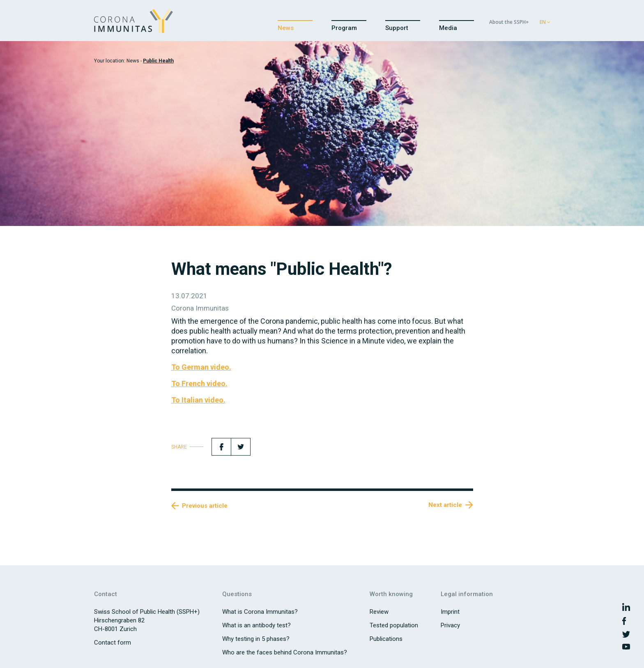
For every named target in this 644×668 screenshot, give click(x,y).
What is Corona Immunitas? (260, 612)
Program (344, 28)
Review (379, 612)
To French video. (199, 384)
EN (543, 22)
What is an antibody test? (256, 625)
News (286, 28)
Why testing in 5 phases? (256, 639)
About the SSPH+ (509, 22)
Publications (386, 639)
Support (397, 28)
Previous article (205, 506)
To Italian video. (198, 400)
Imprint (450, 612)
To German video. (201, 367)
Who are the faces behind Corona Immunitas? (285, 652)
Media (448, 28)
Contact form (113, 643)
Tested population (394, 625)
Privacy (450, 625)
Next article (445, 505)
